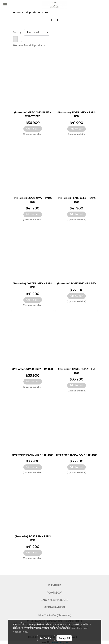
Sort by (19, 32)
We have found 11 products (29, 45)
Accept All (64, 638)
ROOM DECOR (54, 593)
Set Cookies (46, 638)
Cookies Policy (21, 631)
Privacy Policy (76, 628)
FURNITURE (55, 585)
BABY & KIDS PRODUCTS (54, 600)
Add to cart (33, 129)
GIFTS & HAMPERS (55, 607)
